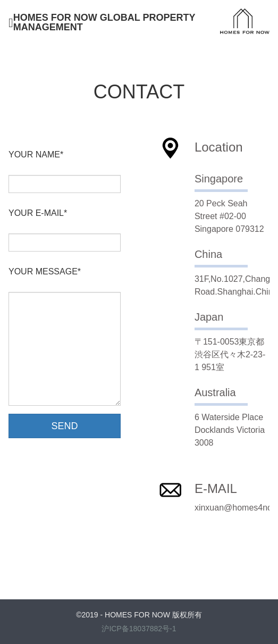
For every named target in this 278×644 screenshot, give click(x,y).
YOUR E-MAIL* (38, 213)
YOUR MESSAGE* (45, 272)
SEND (65, 426)
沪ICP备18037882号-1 (139, 629)
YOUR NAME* (36, 155)
